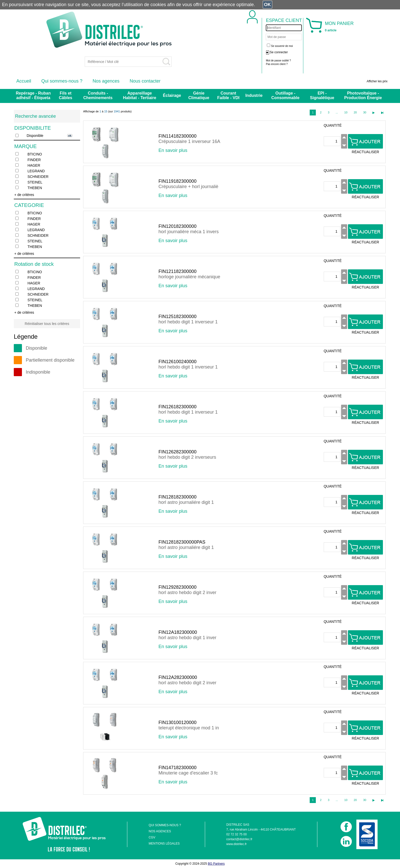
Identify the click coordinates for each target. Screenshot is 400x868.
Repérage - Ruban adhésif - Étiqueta (33, 95)
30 (365, 112)
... (337, 112)
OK (267, 5)
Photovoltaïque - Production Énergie (363, 95)
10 (346, 112)
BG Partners (216, 864)
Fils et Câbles (66, 95)
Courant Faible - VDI (228, 95)
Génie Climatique (199, 95)
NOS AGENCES (160, 831)
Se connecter (279, 52)
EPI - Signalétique (322, 95)
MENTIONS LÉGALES (164, 844)
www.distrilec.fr (236, 844)
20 (355, 112)
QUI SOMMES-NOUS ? (165, 825)
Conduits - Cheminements (98, 95)
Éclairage (172, 95)
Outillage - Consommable (285, 95)
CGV (152, 837)
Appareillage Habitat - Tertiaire (140, 95)
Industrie (254, 95)
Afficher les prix (377, 81)
